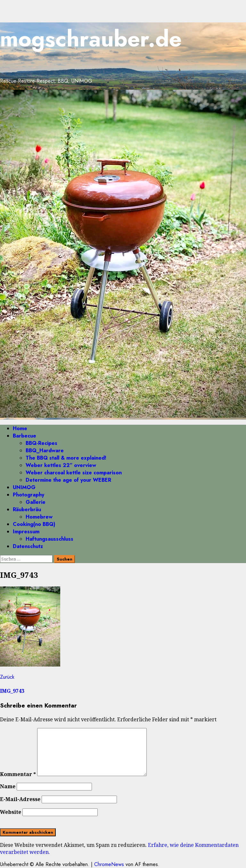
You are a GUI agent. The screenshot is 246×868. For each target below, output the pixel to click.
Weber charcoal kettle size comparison (74, 473)
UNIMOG (24, 487)
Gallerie (36, 502)
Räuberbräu (27, 509)
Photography (29, 495)
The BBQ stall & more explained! (66, 458)
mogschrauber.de (91, 39)
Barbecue (25, 436)
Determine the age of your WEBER (68, 480)
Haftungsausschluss (49, 539)
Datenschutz (28, 546)
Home (20, 428)
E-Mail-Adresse (20, 799)
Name (8, 786)
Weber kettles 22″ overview (61, 465)
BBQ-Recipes (41, 443)
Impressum (26, 532)
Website (11, 812)
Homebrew (39, 517)
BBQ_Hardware (45, 450)
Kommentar (18, 774)
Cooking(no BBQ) (34, 524)
